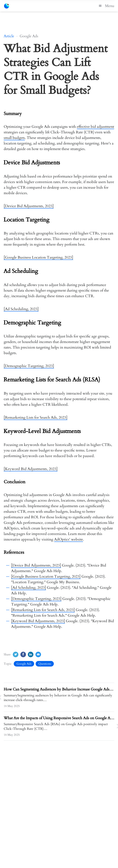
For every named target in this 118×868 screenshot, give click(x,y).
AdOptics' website (69, 539)
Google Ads (24, 664)
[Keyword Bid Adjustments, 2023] (31, 469)
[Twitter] (16, 654)
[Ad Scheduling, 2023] (21, 309)
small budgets (14, 138)
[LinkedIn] (31, 654)
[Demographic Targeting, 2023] (29, 366)
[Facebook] (23, 654)
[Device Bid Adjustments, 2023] (29, 206)
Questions (45, 664)
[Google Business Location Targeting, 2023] (38, 257)
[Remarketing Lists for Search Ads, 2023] (36, 417)
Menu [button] (106, 6)
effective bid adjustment (95, 127)
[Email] (38, 654)
